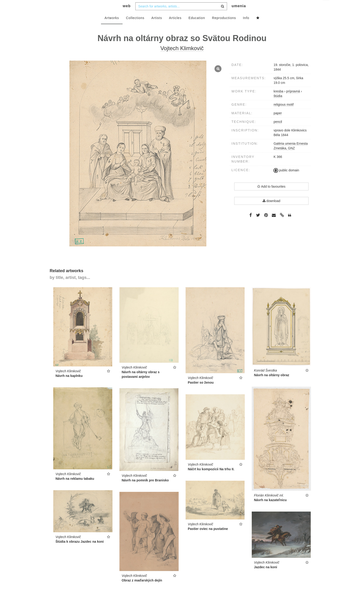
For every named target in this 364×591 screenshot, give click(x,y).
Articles (175, 27)
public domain (286, 180)
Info (246, 27)
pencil (278, 131)
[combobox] (181, 16)
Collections (135, 27)
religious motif (283, 114)
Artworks (112, 27)
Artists (157, 27)
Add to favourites (271, 196)
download (271, 210)
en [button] (327, 7)
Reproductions (224, 27)
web (127, 15)
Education (197, 27)
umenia (239, 15)
